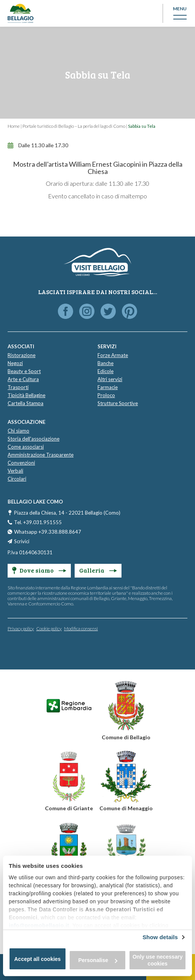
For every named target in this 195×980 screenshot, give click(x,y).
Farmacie (108, 387)
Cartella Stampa (26, 403)
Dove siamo (39, 570)
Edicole (105, 371)
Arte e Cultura (23, 379)
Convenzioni (21, 463)
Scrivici (22, 541)
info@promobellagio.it (39, 925)
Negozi (15, 363)
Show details (160, 937)
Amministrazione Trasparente (41, 455)
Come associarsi (26, 447)
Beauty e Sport (24, 371)
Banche (105, 363)
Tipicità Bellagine (26, 395)
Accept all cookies (37, 959)
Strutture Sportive (118, 403)
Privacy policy (21, 628)
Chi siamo (18, 431)
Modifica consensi (81, 628)
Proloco (106, 395)
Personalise (98, 960)
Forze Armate (113, 355)
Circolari (17, 479)
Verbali (15, 471)
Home (14, 126)
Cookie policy (49, 628)
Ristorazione (22, 355)
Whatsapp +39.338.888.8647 (48, 532)
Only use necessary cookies (158, 960)
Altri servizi (110, 379)
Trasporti (18, 387)
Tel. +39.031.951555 (38, 522)
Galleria (98, 570)
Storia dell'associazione (34, 439)
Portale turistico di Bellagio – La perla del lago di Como (74, 126)
